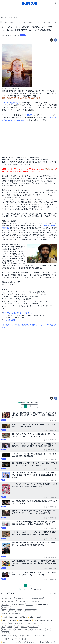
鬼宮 (3, 626)
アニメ (37, 22)
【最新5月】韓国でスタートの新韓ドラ (15, 617)
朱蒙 (16, 626)
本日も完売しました (8, 636)
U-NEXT (4, 611)
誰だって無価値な (41, 636)
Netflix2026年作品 (18, 605)
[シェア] (56, 40)
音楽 (44, 22)
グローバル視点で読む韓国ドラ (12, 614)
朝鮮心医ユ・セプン (21, 623)
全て (6, 22)
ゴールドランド (7, 639)
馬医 (32, 623)
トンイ (4, 623)
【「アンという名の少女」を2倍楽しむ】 (26, 325)
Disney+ (29, 604)
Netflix (5, 604)
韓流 (12, 22)
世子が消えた (34, 626)
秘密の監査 (5, 633)
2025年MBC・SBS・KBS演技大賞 (28, 601)
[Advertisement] (30, 11)
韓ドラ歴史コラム (31, 611)
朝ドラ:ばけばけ (7, 598)
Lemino (12, 611)
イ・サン (39, 623)
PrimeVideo (6, 608)
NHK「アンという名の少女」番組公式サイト (19, 313)
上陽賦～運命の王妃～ (47, 642)
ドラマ (18, 22)
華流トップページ (8, 642)
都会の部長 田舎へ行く (25, 636)
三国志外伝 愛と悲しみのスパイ (26, 642)
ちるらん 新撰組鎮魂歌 (35, 598)
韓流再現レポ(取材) (36, 617)
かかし (48, 630)
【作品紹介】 (28, 115)
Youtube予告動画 (9, 320)
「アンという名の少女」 (10, 103)
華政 (11, 623)
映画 (25, 22)
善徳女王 (24, 626)
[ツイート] (51, 40)
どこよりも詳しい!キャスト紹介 (44, 620)
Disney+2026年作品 (42, 605)
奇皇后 (10, 626)
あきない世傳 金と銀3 (9, 601)
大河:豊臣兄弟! (20, 598)
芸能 (31, 22)
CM (49, 22)
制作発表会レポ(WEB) (9, 620)
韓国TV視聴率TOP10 (25, 620)
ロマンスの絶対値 (20, 639)
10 (42, 406)
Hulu (20, 611)
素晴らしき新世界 (37, 630)
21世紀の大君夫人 (23, 630)
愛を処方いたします (8, 630)
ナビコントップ (6, 18)
